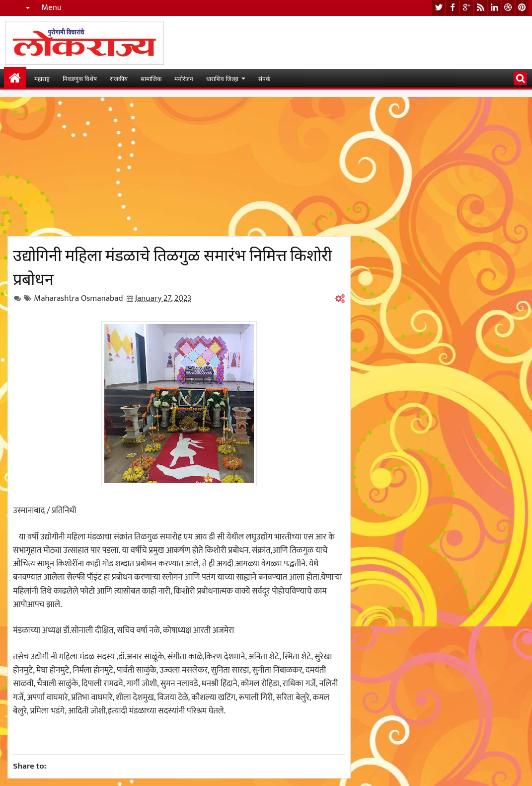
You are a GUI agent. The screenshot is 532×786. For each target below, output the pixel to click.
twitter (439, 8)
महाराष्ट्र (42, 78)
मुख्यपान (15, 78)
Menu (51, 8)
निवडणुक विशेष (80, 78)
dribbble (508, 8)
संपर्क (264, 78)
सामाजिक (151, 78)
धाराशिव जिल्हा (222, 78)
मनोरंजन (184, 78)
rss (480, 8)
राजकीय (119, 78)
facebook (453, 8)
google (466, 8)
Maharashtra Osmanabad (78, 298)
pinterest (522, 8)
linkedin (494, 8)
